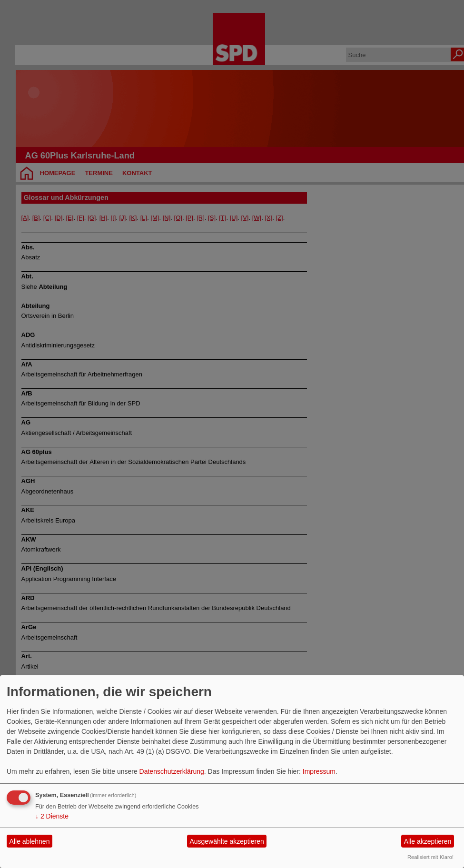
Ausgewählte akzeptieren (227, 841)
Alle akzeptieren (428, 841)
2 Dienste (52, 816)
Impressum (319, 771)
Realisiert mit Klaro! (430, 857)
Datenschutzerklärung (172, 771)
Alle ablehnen (30, 841)
